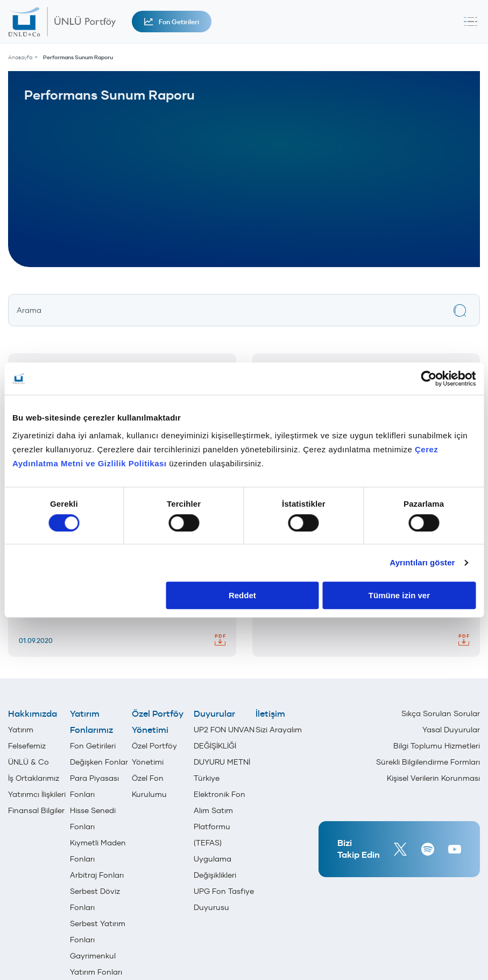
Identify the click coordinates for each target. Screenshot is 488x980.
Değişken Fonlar (99, 762)
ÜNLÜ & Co (29, 762)
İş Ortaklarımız (34, 778)
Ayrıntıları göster (422, 562)
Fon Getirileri (172, 22)
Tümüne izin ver (399, 595)
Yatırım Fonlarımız (91, 722)
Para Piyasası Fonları (94, 786)
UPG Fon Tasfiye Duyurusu (224, 899)
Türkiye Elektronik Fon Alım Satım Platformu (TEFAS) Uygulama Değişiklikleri (220, 827)
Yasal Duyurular (451, 730)
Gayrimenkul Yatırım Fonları (96, 964)
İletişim (270, 713)
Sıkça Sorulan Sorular (441, 713)
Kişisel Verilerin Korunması (433, 778)
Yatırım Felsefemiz (27, 738)
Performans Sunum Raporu (78, 57)
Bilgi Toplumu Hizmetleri (437, 746)
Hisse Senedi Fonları (93, 818)
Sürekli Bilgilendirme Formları (428, 762)
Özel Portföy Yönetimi (158, 722)
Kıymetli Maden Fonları (98, 851)
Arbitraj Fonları (97, 875)
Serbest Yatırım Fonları (98, 932)
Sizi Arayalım (279, 730)
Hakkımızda (33, 713)
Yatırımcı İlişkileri (37, 794)
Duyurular (214, 713)
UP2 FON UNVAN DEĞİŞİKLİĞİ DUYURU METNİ (224, 746)
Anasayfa (20, 57)
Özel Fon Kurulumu (149, 786)
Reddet (242, 595)
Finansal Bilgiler (36, 810)
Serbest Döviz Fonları (95, 899)
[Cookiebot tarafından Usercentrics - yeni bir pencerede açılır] (429, 379)
